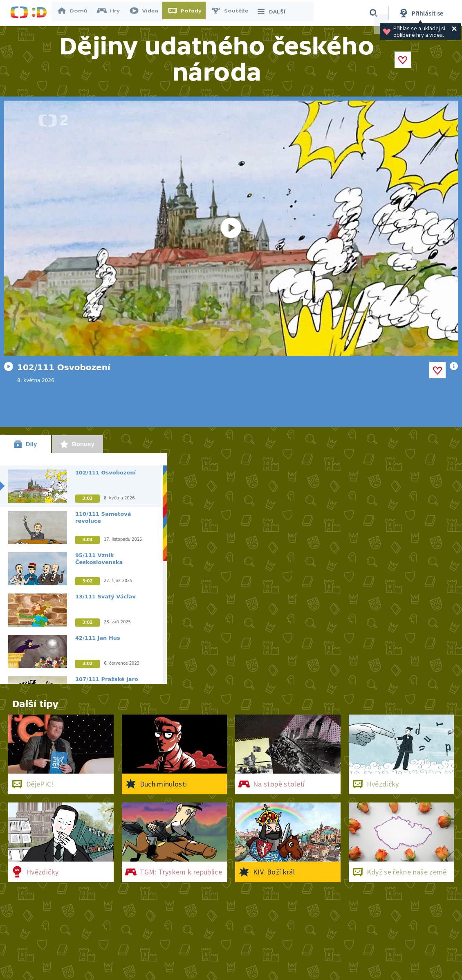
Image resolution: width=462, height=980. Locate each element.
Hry (112, 13)
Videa (148, 13)
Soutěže (233, 13)
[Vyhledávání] (374, 13)
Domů (76, 13)
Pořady (188, 13)
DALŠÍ (275, 13)
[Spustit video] (231, 228)
